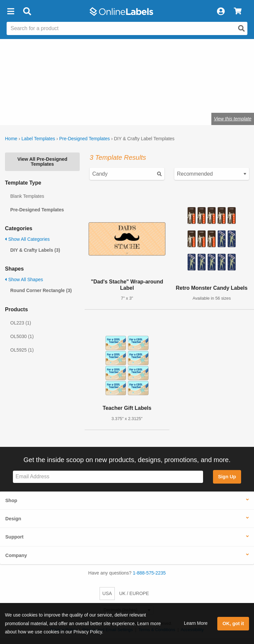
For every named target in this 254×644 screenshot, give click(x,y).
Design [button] (13, 519)
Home (11, 139)
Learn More (196, 623)
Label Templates (38, 139)
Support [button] (14, 537)
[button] (11, 12)
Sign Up (227, 477)
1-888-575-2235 (149, 573)
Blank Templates (27, 196)
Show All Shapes (24, 279)
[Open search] (241, 28)
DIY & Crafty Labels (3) (35, 250)
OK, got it (233, 623)
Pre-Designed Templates (85, 139)
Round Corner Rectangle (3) (41, 290)
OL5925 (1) (22, 350)
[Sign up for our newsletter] (108, 477)
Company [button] (16, 555)
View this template (233, 119)
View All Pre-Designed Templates (42, 161)
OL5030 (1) (22, 336)
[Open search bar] (27, 12)
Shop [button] (11, 500)
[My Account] (221, 12)
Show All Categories (27, 239)
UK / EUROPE (134, 593)
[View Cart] (238, 12)
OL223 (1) (21, 323)
